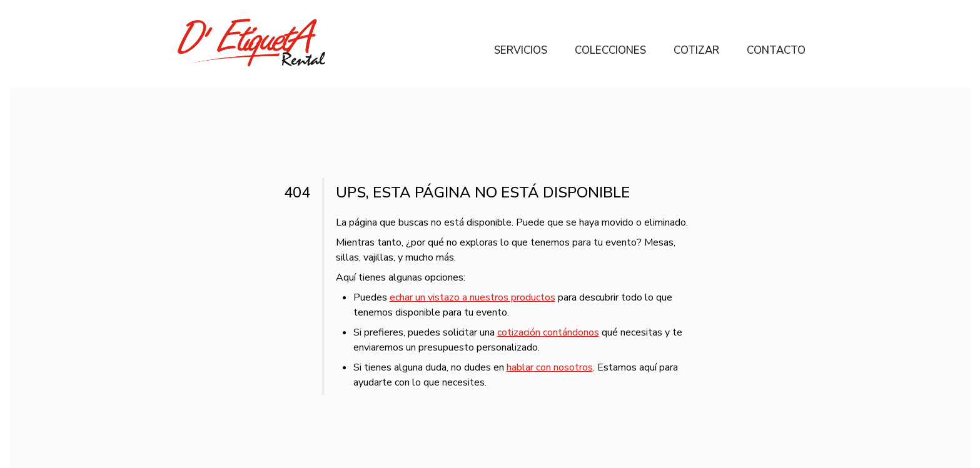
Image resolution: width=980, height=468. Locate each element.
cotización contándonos (548, 332)
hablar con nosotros (550, 367)
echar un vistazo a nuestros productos (472, 297)
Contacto (776, 50)
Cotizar (696, 50)
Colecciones (610, 50)
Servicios (521, 50)
